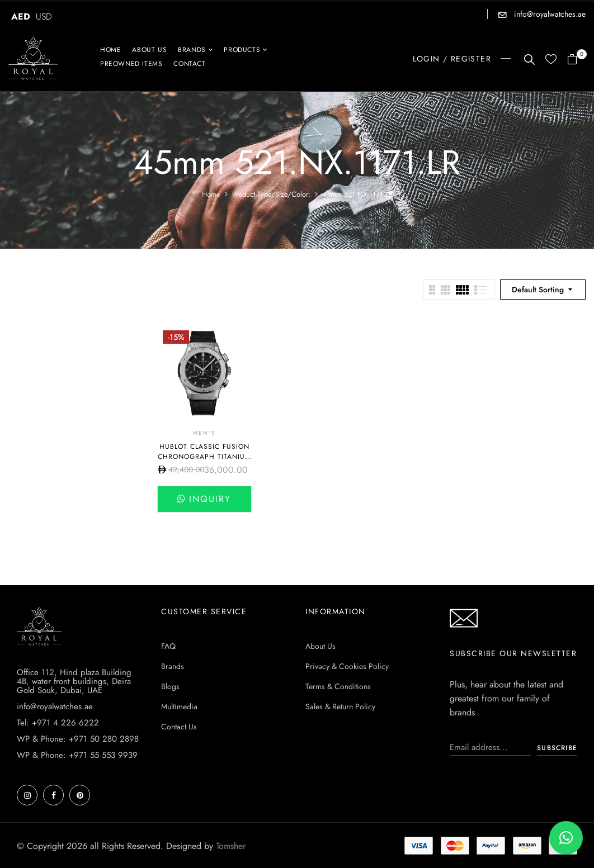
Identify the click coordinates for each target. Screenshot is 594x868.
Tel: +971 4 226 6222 (58, 723)
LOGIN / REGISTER (452, 59)
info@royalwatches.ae (549, 14)
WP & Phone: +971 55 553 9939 (77, 755)
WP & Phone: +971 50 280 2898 (78, 739)
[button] (576, 60)
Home (211, 194)
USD (44, 16)
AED (21, 16)
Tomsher (231, 846)
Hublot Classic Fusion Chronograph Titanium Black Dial (204, 457)
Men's (204, 433)
